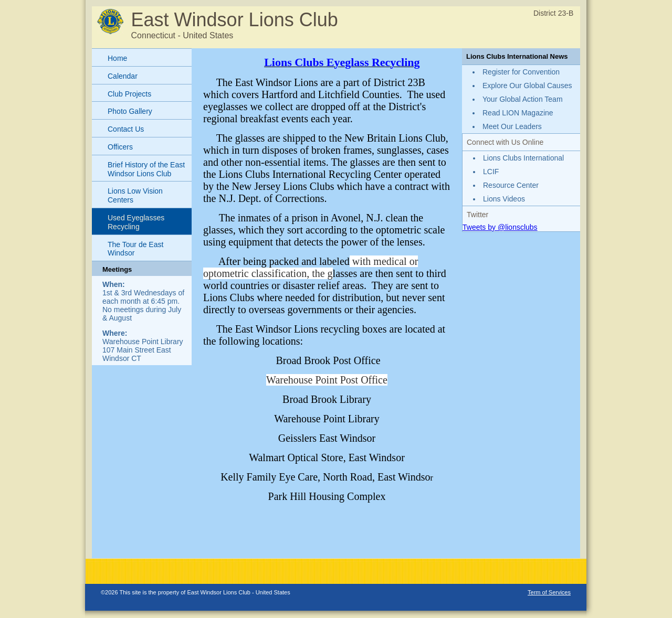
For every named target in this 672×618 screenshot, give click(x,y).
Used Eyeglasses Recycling (136, 222)
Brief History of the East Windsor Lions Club (146, 169)
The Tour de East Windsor (135, 249)
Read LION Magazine (518, 113)
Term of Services (549, 592)
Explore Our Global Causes (527, 86)
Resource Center (511, 185)
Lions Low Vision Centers (135, 195)
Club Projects (129, 94)
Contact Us (126, 129)
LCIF (491, 172)
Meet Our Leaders (512, 126)
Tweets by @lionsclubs (500, 227)
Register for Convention (521, 72)
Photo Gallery (130, 111)
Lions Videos (504, 199)
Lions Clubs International (523, 158)
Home (117, 58)
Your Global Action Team (523, 99)
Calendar (123, 76)
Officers (120, 147)
